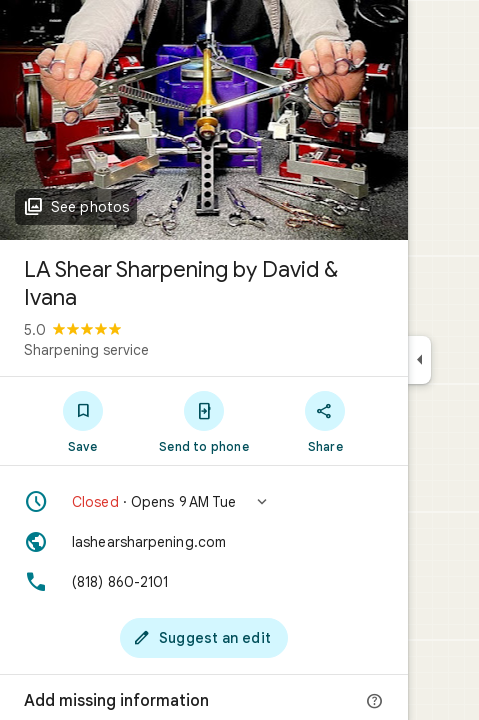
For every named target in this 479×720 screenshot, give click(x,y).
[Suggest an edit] (204, 638)
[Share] (325, 421)
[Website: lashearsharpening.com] (204, 542)
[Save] (82, 421)
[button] (204, 502)
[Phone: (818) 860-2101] (204, 582)
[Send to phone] (203, 421)
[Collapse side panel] (419, 360)
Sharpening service (86, 350)
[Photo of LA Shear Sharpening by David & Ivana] (204, 120)
